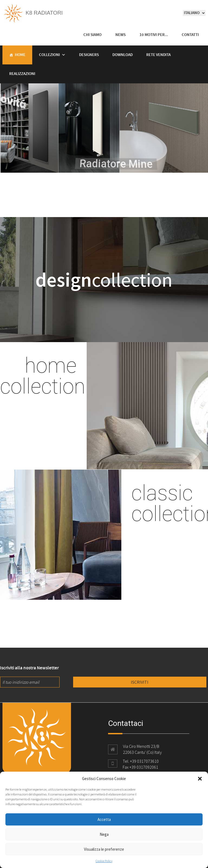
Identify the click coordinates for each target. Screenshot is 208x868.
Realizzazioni (22, 74)
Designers (89, 55)
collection (104, 280)
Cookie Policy (104, 861)
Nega (104, 834)
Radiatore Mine (146, 166)
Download (123, 55)
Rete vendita (158, 55)
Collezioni (49, 55)
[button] (200, 779)
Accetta (104, 819)
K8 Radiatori (33, 13)
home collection (43, 375)
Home (20, 55)
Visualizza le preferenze (104, 849)
